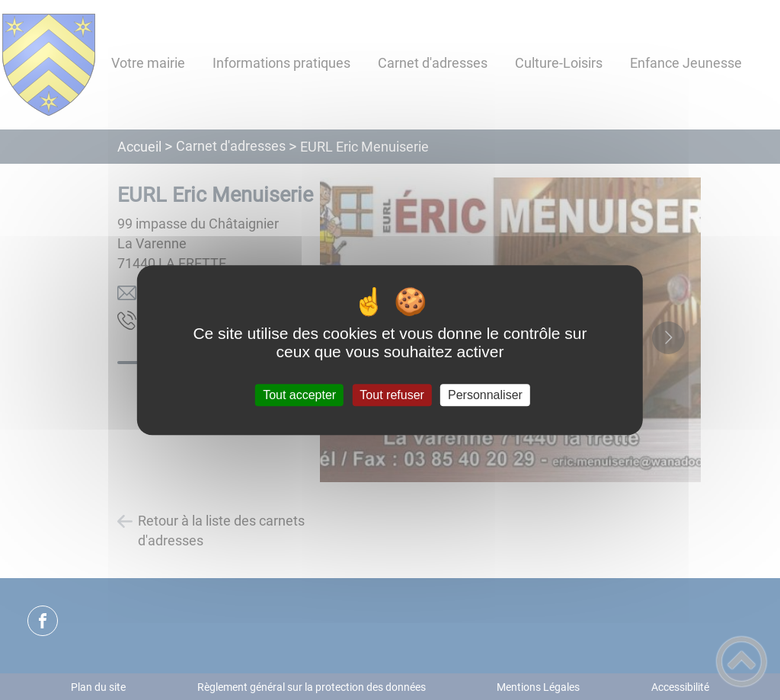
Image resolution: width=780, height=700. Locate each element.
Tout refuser (392, 395)
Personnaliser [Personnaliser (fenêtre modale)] (485, 395)
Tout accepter (299, 395)
